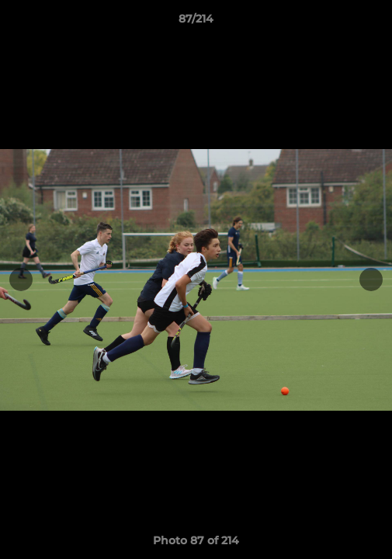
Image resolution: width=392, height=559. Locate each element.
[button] (373, 23)
